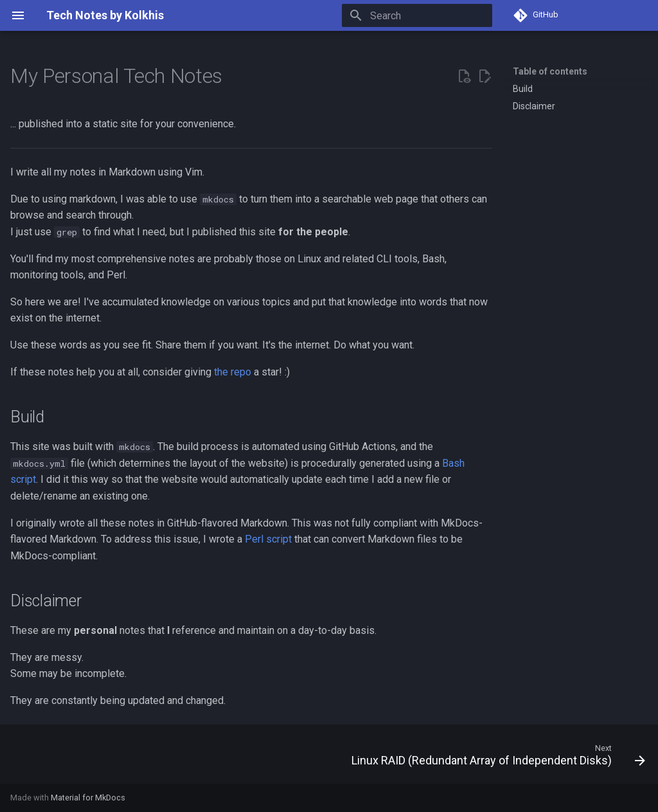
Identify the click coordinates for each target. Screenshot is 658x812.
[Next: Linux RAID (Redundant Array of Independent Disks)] (495, 758)
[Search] (417, 15)
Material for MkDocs (88, 798)
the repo (233, 372)
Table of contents (550, 71)
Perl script (268, 539)
